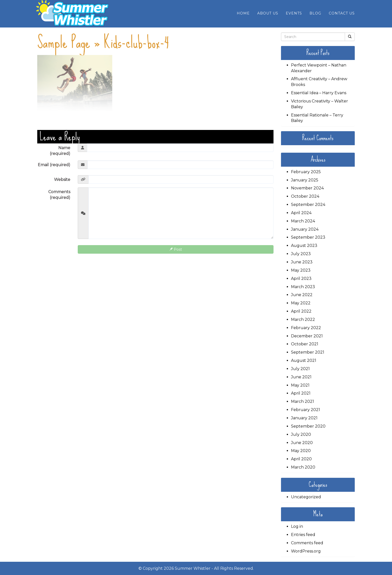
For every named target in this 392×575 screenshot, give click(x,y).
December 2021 (307, 336)
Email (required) (54, 165)
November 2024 (307, 188)
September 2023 (308, 237)
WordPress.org (306, 551)
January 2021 (304, 418)
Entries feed (303, 535)
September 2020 (308, 426)
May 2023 (301, 270)
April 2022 (301, 311)
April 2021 (301, 393)
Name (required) (60, 151)
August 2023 (304, 246)
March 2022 (303, 319)
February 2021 (305, 410)
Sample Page (64, 42)
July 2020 (301, 434)
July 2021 (300, 369)
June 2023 (302, 262)
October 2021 (305, 344)
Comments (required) (59, 195)
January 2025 (305, 180)
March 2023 (303, 287)
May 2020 (301, 451)
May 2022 (301, 303)
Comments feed (307, 543)
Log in (297, 526)
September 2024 (308, 205)
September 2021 (308, 352)
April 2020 (301, 459)
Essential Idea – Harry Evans (319, 93)
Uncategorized (306, 497)
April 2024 (301, 213)
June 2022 (302, 295)
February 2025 (306, 172)
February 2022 (306, 328)
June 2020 (302, 443)
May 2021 (300, 385)
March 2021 (302, 401)
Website (62, 180)
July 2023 (301, 254)
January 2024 (305, 229)
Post (176, 249)
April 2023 (301, 279)
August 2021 (304, 360)
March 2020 (303, 467)
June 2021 (301, 377)
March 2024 (303, 221)
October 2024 (305, 196)
